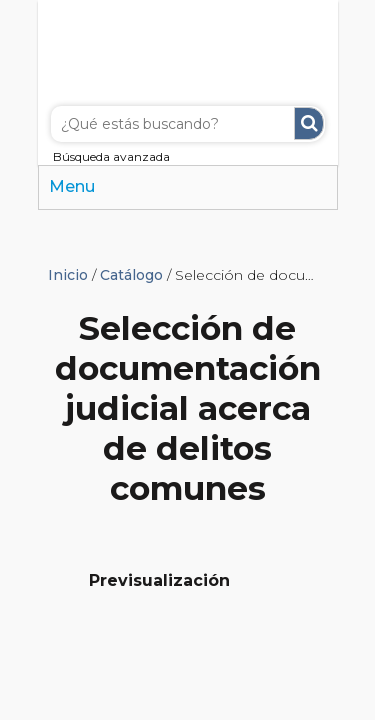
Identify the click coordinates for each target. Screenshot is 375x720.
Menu (72, 186)
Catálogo (131, 275)
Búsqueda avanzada (111, 156)
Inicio (68, 275)
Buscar (309, 123)
